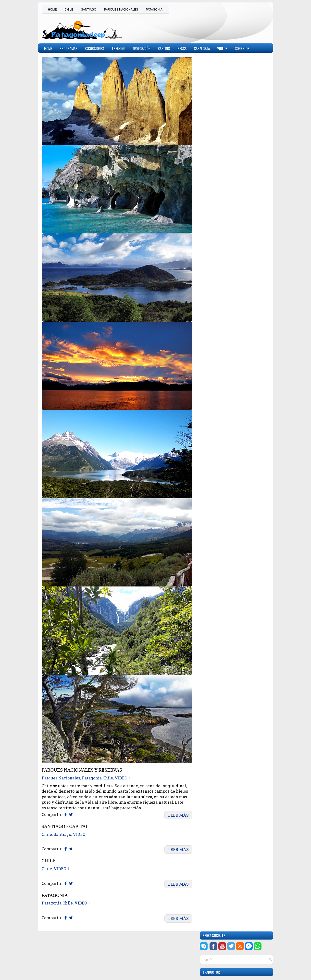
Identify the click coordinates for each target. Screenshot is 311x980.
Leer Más (178, 815)
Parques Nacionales (61, 778)
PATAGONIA (154, 10)
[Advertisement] (212, 28)
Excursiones (94, 48)
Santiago (62, 834)
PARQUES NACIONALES (121, 10)
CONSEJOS (242, 48)
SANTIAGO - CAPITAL (65, 827)
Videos (222, 48)
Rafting (164, 48)
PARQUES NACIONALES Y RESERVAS (82, 770)
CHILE (69, 10)
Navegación (142, 48)
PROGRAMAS (68, 48)
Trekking (118, 48)
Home (48, 48)
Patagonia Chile (97, 778)
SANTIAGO (89, 10)
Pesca (182, 48)
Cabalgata (202, 48)
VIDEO (121, 778)
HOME (52, 10)
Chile (47, 834)
